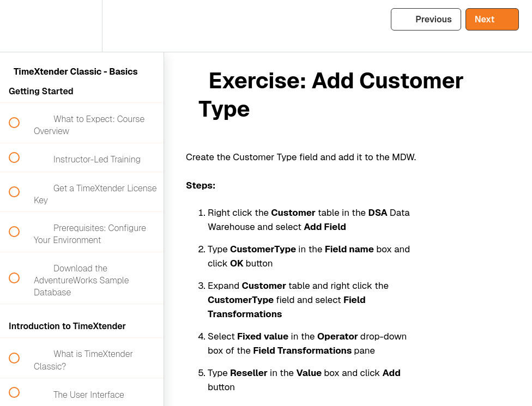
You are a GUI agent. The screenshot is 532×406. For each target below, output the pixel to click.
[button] (20, 26)
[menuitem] (82, 26)
